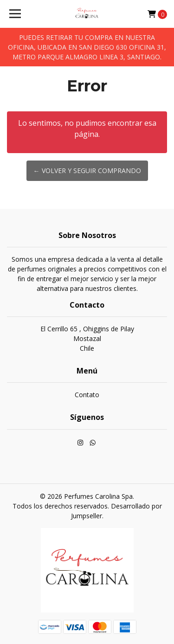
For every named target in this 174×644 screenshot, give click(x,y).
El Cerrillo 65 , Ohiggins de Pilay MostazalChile (87, 338)
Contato (87, 395)
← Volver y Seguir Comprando (87, 171)
